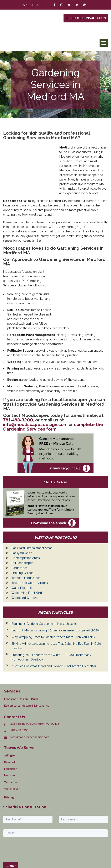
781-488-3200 (18, 390)
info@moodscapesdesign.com (35, 394)
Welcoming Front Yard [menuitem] (27, 563)
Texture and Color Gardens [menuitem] (30, 553)
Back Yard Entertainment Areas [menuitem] (32, 518)
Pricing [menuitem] (9, 767)
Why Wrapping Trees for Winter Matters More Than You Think (53, 607)
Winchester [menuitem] (12, 758)
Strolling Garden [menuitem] (22, 543)
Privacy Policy (88, 850)
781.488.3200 (33, 5)
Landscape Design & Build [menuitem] (21, 669)
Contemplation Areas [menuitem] (26, 528)
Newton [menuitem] (9, 745)
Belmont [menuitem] (10, 732)
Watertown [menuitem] (12, 752)
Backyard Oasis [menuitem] (22, 523)
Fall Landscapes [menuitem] (22, 533)
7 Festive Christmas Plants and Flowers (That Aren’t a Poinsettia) (54, 636)
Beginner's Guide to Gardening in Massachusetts (44, 594)
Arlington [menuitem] (10, 725)
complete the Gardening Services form (53, 397)
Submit (11, 836)
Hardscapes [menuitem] (19, 538)
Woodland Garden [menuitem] (24, 568)
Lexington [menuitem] (11, 738)
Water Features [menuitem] (22, 558)
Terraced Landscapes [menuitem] (26, 548)
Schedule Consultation (86, 18)
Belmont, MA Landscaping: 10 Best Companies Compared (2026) (55, 600)
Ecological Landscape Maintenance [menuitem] (27, 675)
